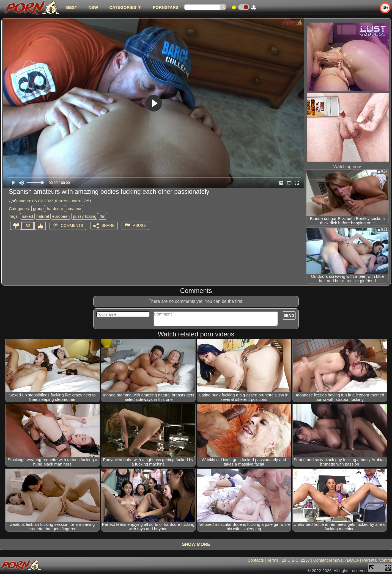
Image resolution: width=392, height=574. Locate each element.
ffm (102, 216)
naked (27, 216)
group (38, 209)
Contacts (256, 560)
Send (289, 315)
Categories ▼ (125, 7)
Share (108, 225)
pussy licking (85, 216)
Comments (72, 225)
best (72, 7)
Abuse (139, 225)
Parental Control (377, 560)
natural (43, 216)
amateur (74, 209)
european (61, 216)
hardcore (55, 209)
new (93, 7)
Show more (196, 544)
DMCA (353, 560)
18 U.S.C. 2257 (296, 560)
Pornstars (166, 7)
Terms (273, 560)
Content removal (328, 560)
